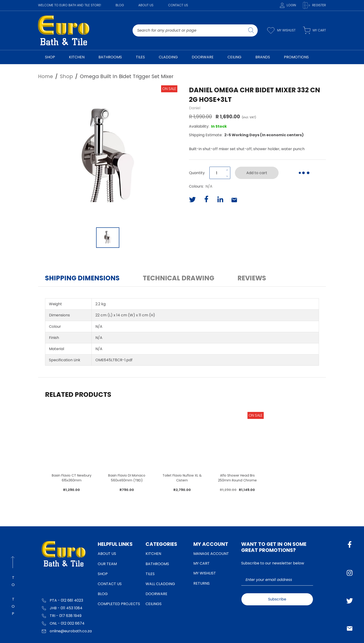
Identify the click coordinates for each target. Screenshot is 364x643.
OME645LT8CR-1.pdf (114, 360)
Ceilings (154, 604)
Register (314, 5)
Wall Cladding (160, 584)
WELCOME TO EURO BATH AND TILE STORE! (70, 5)
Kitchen (153, 554)
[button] (108, 155)
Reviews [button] (252, 278)
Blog (120, 5)
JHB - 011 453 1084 (62, 608)
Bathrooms (157, 564)
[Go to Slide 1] (108, 238)
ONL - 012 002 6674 (63, 623)
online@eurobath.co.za (67, 631)
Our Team (107, 564)
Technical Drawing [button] (179, 278)
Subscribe (277, 599)
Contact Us (178, 5)
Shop (103, 574)
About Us (146, 5)
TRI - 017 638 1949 (62, 615)
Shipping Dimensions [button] (82, 278)
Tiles (150, 574)
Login (288, 5)
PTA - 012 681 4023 (62, 600)
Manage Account (211, 554)
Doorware (156, 594)
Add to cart (257, 173)
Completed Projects (119, 604)
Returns (201, 583)
